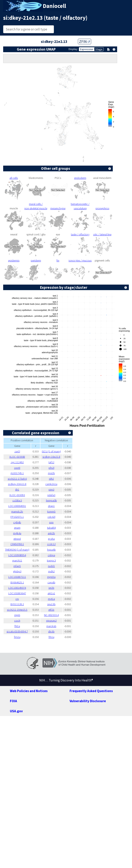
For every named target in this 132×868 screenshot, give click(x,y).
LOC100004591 (17, 506)
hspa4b (51, 550)
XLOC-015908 (17, 457)
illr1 (17, 490)
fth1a (51, 637)
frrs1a (17, 637)
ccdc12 (51, 544)
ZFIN (85, 42)
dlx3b (51, 631)
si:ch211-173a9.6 (17, 479)
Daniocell (54, 6)
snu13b (51, 604)
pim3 (51, 490)
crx (17, 599)
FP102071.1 (17, 517)
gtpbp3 (17, 571)
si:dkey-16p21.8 (51, 457)
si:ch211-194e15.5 (17, 610)
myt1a (51, 599)
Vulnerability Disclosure (88, 701)
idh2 (51, 479)
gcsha (51, 539)
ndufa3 (51, 495)
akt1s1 (51, 593)
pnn (51, 522)
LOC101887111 (17, 577)
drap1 (51, 506)
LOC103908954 (17, 555)
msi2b (51, 473)
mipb (17, 615)
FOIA (13, 701)
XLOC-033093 (17, 495)
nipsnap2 (51, 621)
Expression (87, 49)
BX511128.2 (17, 604)
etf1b (51, 610)
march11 (17, 560)
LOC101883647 (17, 593)
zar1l (17, 451)
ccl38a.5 (17, 500)
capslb (51, 582)
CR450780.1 (17, 544)
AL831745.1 (17, 473)
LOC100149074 (17, 588)
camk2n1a (51, 484)
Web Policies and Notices (29, 691)
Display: (73, 49)
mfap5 (17, 566)
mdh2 (51, 571)
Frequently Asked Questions (91, 691)
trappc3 (51, 560)
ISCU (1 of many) (51, 451)
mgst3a (51, 577)
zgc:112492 (17, 462)
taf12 (51, 462)
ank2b (51, 533)
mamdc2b (17, 511)
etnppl (17, 539)
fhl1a (17, 626)
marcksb (51, 626)
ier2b (51, 588)
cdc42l (51, 517)
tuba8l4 (51, 528)
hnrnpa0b (51, 500)
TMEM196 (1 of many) (17, 550)
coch (17, 621)
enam (17, 528)
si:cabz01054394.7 (17, 631)
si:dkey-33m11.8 (17, 484)
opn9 (17, 468)
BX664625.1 (17, 582)
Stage (99, 49)
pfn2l (51, 468)
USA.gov (16, 711)
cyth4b (17, 522)
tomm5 (51, 511)
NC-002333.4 (51, 615)
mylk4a (17, 533)
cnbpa (51, 555)
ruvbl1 (51, 566)
